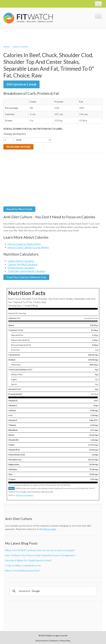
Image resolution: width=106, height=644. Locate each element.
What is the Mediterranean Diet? (23, 571)
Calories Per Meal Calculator (23, 264)
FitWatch (28, 18)
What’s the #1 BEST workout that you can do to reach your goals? (40, 550)
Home (6, 47)
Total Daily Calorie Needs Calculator (27, 271)
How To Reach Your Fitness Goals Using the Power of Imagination (40, 555)
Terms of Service (42, 641)
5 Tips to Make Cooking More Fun (23, 565)
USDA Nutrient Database (24, 495)
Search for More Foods (19, 209)
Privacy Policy (65, 641)
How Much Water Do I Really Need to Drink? (28, 560)
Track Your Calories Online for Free (26, 277)
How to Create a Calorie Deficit (24, 244)
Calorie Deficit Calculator (21, 261)
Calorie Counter (20, 47)
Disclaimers (54, 641)
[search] (54, 591)
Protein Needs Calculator (21, 268)
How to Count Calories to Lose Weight (28, 247)
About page (50, 529)
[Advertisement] (43, 36)
